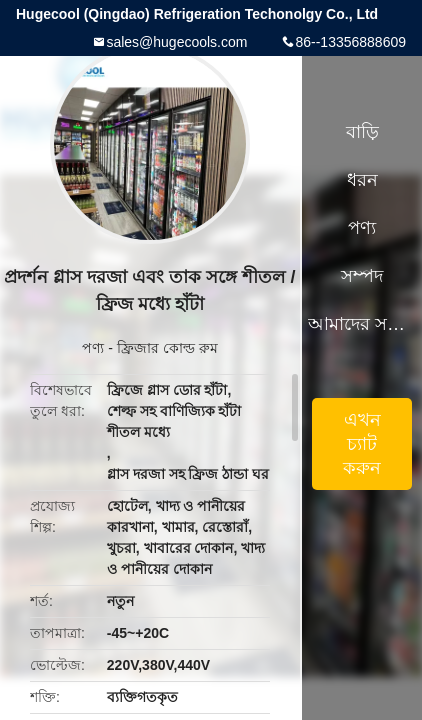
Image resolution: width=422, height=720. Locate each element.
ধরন (362, 180)
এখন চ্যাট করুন (362, 444)
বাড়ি (362, 132)
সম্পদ (362, 276)
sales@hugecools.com (176, 42)
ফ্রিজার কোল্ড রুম (167, 348)
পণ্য (93, 348)
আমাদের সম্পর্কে (362, 324)
